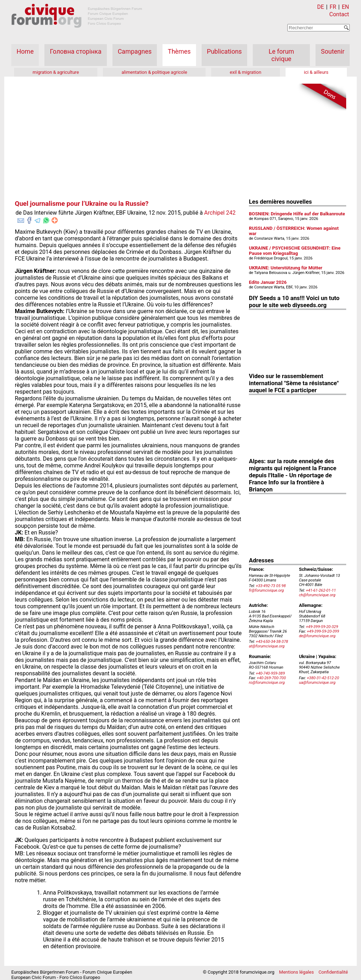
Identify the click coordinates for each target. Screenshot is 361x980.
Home (25, 51)
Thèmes (179, 51)
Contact (339, 14)
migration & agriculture (56, 72)
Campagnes (135, 51)
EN (345, 7)
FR (333, 7)
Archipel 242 (220, 213)
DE (321, 7)
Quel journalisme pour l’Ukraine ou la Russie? (82, 204)
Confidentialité (333, 972)
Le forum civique (281, 55)
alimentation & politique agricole (154, 72)
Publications (224, 51)
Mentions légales (297, 972)
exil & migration (246, 72)
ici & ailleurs (316, 72)
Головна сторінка (75, 51)
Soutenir (333, 51)
